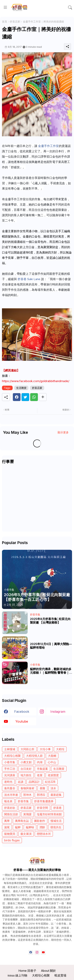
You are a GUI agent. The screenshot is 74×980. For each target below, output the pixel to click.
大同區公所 (27, 749)
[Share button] (43, 397)
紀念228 (50, 782)
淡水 (53, 788)
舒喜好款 (10, 808)
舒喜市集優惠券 (44, 801)
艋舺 (18, 827)
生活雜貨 (21, 388)
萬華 (7, 821)
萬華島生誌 (22, 821)
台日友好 (26, 769)
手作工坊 (10, 769)
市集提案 (42, 769)
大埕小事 (45, 749)
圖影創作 (40, 821)
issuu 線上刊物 (17, 975)
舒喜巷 (57, 808)
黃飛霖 (27, 814)
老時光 (8, 782)
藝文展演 (26, 834)
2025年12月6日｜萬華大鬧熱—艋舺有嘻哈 (51, 646)
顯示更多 (63, 432)
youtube (22, 721)
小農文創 (26, 762)
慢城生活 (56, 821)
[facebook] (31, 952)
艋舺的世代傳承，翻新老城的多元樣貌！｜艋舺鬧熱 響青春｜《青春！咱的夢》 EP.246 (51, 671)
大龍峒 (52, 756)
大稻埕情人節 (34, 756)
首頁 (5, 22)
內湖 (40, 762)
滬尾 (7, 827)
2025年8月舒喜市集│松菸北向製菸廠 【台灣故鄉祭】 (50, 621)
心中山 (52, 762)
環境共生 (56, 827)
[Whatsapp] (34, 397)
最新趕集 (56, 795)
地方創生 (26, 775)
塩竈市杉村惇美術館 (49, 814)
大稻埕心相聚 (12, 756)
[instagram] (37, 952)
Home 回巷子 (27, 971)
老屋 (40, 775)
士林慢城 (10, 749)
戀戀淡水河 (44, 834)
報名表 (8, 801)
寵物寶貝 (10, 834)
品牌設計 (34, 782)
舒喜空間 (42, 808)
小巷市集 (10, 762)
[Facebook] (17, 397)
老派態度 (53, 775)
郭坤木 (27, 795)
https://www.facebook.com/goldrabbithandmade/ (36, 381)
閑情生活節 (11, 814)
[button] (70, 7)
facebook (22, 712)
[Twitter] (25, 397)
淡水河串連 (11, 795)
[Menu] (5, 7)
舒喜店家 (15, 22)
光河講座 (10, 775)
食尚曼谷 (10, 788)
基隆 (42, 788)
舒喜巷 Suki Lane (29, 279)
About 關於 (48, 971)
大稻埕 (60, 749)
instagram (58, 712)
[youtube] (43, 952)
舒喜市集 (23, 801)
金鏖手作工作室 (48, 146)
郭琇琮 (41, 795)
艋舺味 (30, 827)
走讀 (21, 782)
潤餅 (42, 827)
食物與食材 (27, 788)
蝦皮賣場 (60, 975)
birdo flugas (12, 840)
